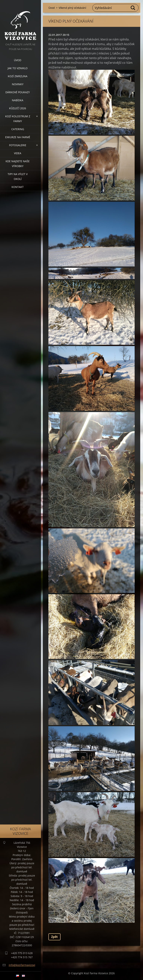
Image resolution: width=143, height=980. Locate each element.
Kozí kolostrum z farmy (18, 119)
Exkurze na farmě (18, 137)
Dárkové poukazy (18, 92)
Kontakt (18, 187)
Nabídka (18, 100)
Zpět (54, 937)
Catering (18, 129)
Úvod (18, 60)
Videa (18, 153)
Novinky (18, 84)
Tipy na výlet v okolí (18, 176)
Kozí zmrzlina (18, 76)
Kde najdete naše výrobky (18, 164)
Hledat (133, 8)
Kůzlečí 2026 (18, 108)
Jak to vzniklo (18, 68)
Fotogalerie (18, 145)
